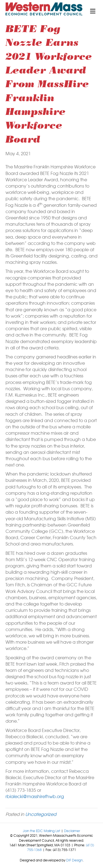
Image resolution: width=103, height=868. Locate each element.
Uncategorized (41, 814)
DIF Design (74, 860)
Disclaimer (72, 831)
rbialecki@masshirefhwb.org (35, 796)
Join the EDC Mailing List (41, 831)
